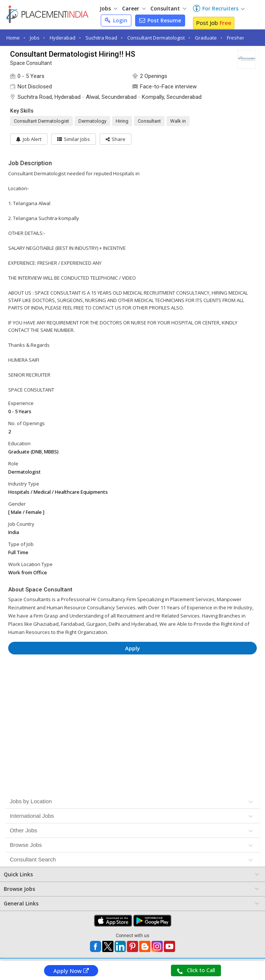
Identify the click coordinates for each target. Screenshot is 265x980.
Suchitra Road (101, 38)
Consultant (168, 8)
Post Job (214, 23)
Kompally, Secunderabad (172, 97)
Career (134, 8)
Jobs (108, 8)
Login (116, 20)
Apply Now (71, 971)
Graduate (206, 38)
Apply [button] (132, 648)
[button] (116, 139)
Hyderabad (63, 38)
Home (13, 38)
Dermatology (92, 121)
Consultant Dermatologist (156, 38)
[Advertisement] (132, 682)
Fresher (236, 38)
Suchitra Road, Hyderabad (49, 97)
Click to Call (196, 970)
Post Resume (160, 20)
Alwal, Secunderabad (111, 97)
